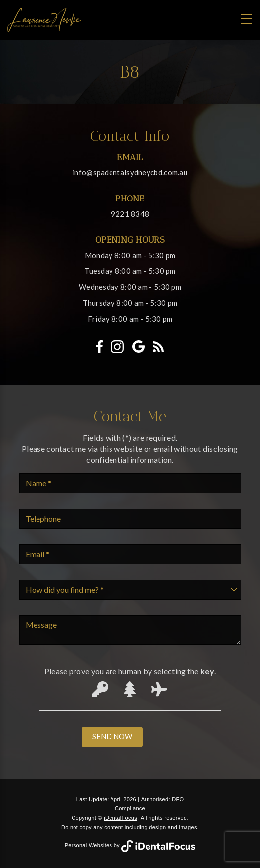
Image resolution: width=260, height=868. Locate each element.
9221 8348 (130, 214)
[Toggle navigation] (246, 19)
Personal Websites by (130, 845)
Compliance (130, 808)
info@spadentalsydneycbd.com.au (130, 172)
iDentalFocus (120, 818)
